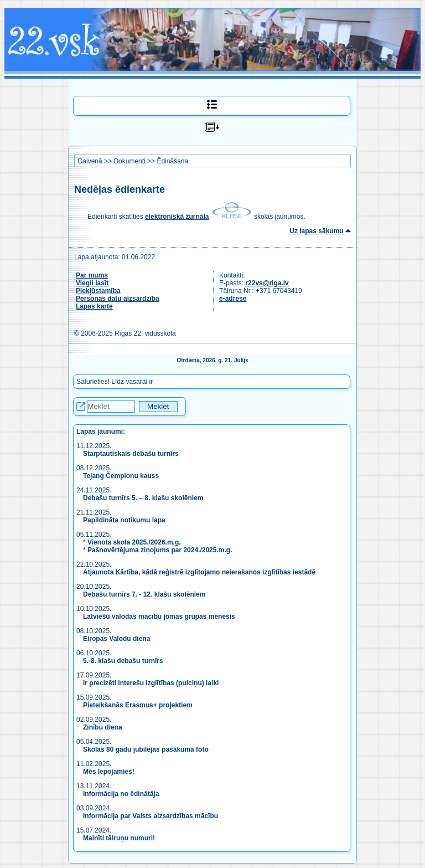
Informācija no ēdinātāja (121, 794)
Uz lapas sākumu (316, 231)
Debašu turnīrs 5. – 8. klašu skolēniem (143, 498)
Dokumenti (129, 161)
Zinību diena (103, 727)
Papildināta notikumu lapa (124, 520)
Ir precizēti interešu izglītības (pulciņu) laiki (151, 683)
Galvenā (90, 161)
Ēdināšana (172, 161)
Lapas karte (94, 306)
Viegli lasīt (92, 283)
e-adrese (233, 299)
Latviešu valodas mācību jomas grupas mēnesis (159, 617)
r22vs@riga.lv (267, 283)
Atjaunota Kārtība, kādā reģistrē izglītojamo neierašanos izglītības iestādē (199, 572)
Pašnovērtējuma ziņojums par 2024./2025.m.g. (160, 550)
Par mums (92, 275)
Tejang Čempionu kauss (121, 476)
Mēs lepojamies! (109, 772)
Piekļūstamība (98, 291)
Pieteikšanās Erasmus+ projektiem (138, 705)
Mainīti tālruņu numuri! (119, 838)
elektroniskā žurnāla (177, 217)
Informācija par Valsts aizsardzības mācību (151, 816)
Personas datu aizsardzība (118, 299)
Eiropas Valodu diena (116, 639)
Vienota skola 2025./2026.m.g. (134, 542)
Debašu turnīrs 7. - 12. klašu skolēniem (144, 594)
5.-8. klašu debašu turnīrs (123, 661)
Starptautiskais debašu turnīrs (132, 454)
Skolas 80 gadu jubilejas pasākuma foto (146, 749)
